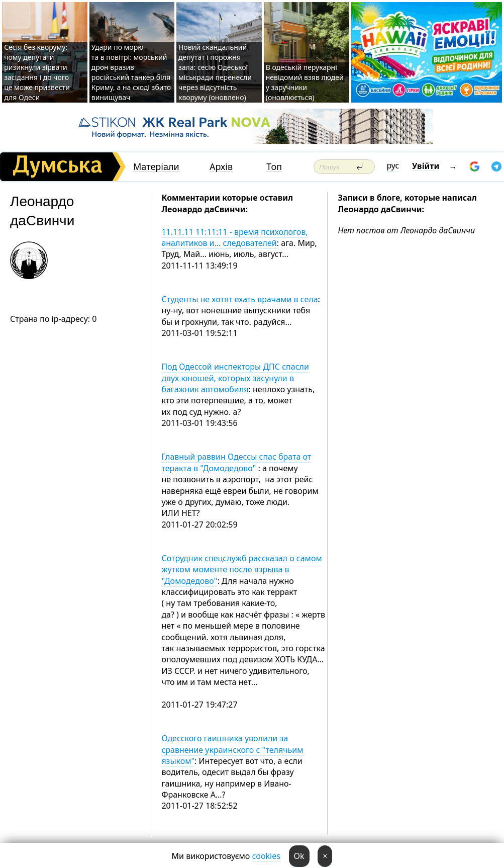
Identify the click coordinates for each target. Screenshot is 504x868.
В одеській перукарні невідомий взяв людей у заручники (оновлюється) (305, 82)
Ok (299, 856)
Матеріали (156, 167)
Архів (221, 167)
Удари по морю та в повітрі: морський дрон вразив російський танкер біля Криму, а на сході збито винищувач (131, 72)
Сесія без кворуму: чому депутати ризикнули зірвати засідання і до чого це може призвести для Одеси (37, 72)
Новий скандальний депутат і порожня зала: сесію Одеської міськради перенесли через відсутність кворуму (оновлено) (215, 72)
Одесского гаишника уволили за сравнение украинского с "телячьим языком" (232, 750)
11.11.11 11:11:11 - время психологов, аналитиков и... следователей (234, 237)
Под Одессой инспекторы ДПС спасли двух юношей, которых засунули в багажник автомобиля (235, 378)
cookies (266, 856)
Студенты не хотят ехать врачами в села (239, 299)
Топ (274, 167)
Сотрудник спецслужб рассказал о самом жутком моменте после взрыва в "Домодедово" (241, 570)
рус (393, 165)
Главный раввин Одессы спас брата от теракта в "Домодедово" (236, 462)
